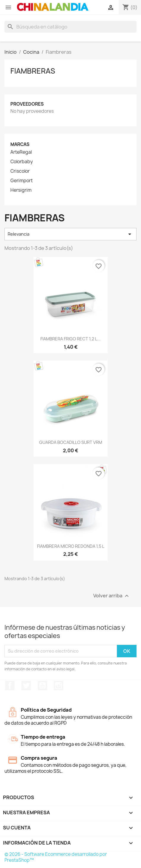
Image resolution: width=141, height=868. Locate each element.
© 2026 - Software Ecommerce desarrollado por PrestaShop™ (56, 857)
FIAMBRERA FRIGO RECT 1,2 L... (70, 339)
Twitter (26, 685)
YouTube (42, 685)
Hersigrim (21, 190)
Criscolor (20, 171)
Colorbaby (22, 162)
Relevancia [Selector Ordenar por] (70, 234)
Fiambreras (33, 71)
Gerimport (22, 181)
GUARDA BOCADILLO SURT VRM (71, 442)
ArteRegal (21, 152)
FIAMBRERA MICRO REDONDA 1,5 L (71, 546)
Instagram (58, 685)
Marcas (20, 144)
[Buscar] (70, 27)
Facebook (10, 685)
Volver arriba (112, 596)
